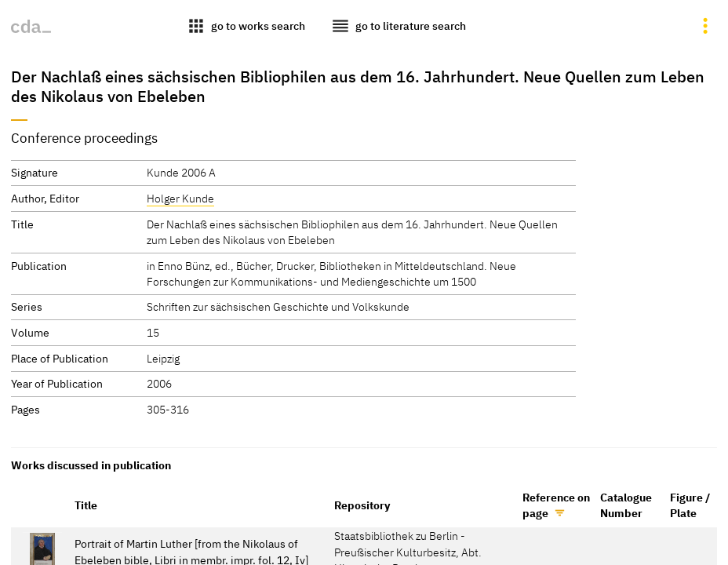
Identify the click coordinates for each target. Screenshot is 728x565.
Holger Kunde (180, 198)
